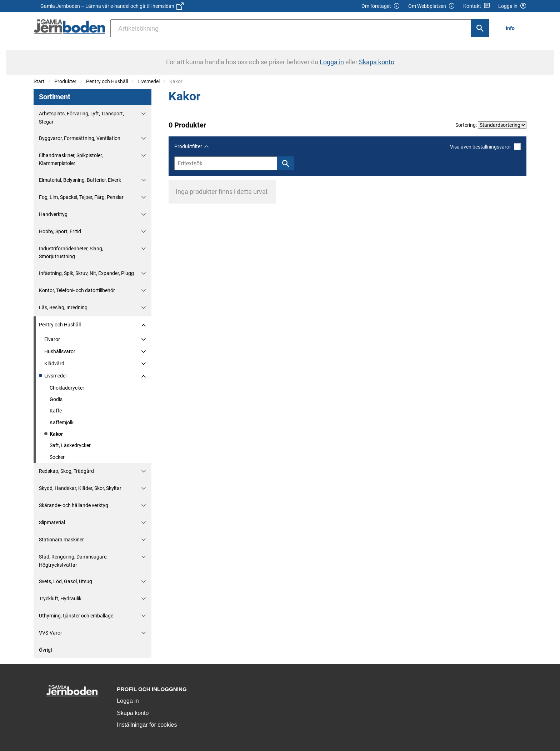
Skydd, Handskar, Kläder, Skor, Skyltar (80, 488)
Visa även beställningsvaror (485, 147)
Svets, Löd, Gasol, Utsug (66, 581)
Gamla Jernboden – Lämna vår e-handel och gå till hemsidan (112, 6)
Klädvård (54, 364)
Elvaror (52, 339)
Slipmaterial (52, 522)
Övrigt (46, 650)
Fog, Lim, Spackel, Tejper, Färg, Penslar (81, 197)
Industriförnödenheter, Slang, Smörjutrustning (71, 252)
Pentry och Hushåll (107, 81)
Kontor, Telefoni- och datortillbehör (77, 290)
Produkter (65, 81)
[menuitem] (512, 28)
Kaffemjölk (62, 422)
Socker (57, 457)
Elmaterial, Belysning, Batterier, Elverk (80, 180)
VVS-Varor (51, 633)
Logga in (128, 701)
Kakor (56, 434)
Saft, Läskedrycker (70, 445)
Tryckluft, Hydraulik (60, 599)
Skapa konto (133, 713)
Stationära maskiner (61, 540)
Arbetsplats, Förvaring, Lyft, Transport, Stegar (81, 117)
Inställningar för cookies (147, 725)
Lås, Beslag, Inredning (63, 307)
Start (39, 81)
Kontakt (477, 6)
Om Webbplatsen (432, 6)
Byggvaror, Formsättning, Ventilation (80, 138)
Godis (56, 399)
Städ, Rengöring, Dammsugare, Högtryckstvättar (73, 561)
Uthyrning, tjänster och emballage (76, 616)
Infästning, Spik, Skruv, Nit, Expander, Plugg (86, 273)
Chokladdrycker (67, 388)
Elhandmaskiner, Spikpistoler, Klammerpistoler (71, 159)
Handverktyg (53, 214)
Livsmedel (149, 81)
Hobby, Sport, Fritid (60, 231)
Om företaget (381, 6)
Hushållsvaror (60, 351)
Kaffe (56, 411)
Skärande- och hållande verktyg (74, 505)
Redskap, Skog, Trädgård (66, 471)
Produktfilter (188, 146)
